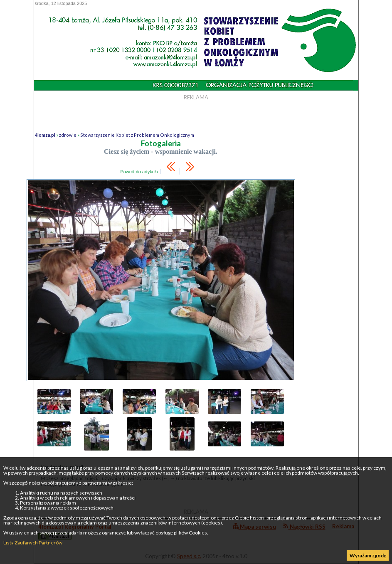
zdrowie (68, 135)
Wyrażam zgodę (368, 555)
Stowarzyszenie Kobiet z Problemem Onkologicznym (137, 135)
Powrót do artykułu (139, 172)
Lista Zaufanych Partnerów (33, 543)
